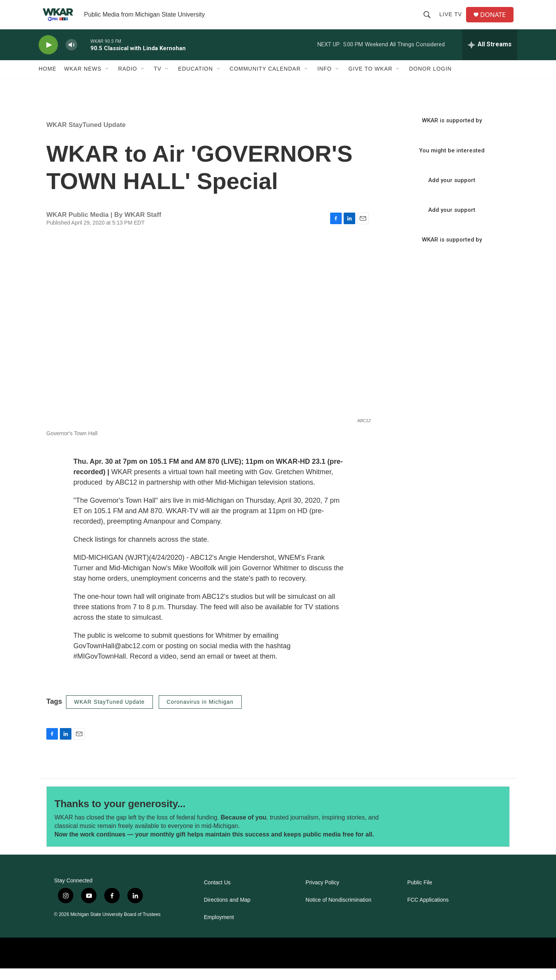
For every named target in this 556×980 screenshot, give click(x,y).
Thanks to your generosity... (120, 815)
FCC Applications (428, 912)
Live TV (453, 20)
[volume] (71, 56)
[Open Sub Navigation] (107, 80)
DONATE (496, 20)
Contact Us (217, 894)
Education (195, 80)
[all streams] (490, 56)
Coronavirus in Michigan (200, 713)
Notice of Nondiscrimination (338, 912)
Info (325, 80)
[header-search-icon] (429, 20)
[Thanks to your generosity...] (455, 828)
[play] (48, 56)
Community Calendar (265, 80)
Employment (219, 929)
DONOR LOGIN (430, 80)
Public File (420, 894)
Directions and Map (227, 912)
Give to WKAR (370, 80)
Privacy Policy (322, 894)
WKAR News (83, 80)
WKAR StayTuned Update (86, 136)
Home (47, 80)
